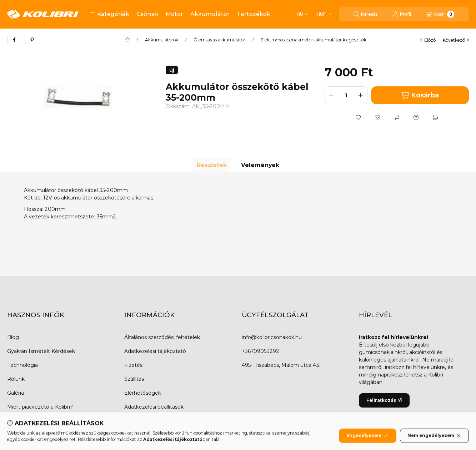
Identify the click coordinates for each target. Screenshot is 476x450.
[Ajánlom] (377, 117)
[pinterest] (32, 40)
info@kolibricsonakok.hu (272, 337)
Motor (174, 14)
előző (428, 40)
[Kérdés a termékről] (416, 117)
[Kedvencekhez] (358, 117)
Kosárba (420, 95)
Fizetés (133, 365)
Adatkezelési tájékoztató (155, 351)
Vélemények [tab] (260, 165)
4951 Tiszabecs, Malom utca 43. (281, 365)
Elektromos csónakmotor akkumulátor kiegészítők (314, 40)
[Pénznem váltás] (324, 14)
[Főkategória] (127, 40)
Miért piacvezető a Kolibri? (40, 407)
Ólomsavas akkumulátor (219, 40)
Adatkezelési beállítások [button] (154, 407)
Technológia (22, 365)
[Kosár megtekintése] (440, 14)
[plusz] (361, 95)
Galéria (16, 393)
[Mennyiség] (346, 95)
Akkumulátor (210, 14)
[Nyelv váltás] (302, 14)
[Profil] (402, 14)
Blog (13, 337)
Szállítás (134, 379)
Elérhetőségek (143, 393)
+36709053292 (260, 351)
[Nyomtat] (435, 117)
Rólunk (16, 379)
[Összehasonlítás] (397, 117)
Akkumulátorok (162, 40)
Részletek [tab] (212, 165)
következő (456, 40)
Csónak (148, 14)
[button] (109, 14)
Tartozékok (254, 14)
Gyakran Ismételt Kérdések (41, 351)
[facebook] (14, 40)
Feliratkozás (384, 400)
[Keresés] (365, 14)
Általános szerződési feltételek (162, 337)
